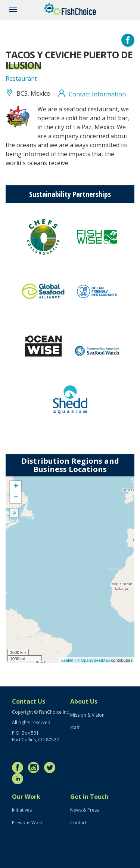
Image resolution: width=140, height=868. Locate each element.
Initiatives (22, 810)
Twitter (52, 767)
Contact (78, 823)
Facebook (19, 767)
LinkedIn (19, 779)
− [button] (16, 498)
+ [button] (16, 486)
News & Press (85, 810)
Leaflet (67, 660)
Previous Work (27, 823)
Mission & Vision (87, 715)
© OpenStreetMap (94, 660)
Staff (75, 727)
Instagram (35, 767)
